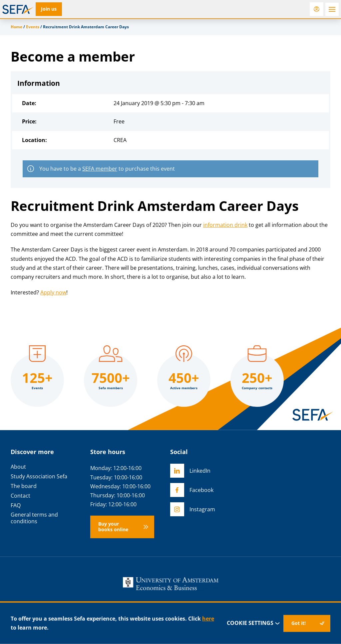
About (18, 467)
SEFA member (100, 169)
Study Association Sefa (39, 477)
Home (16, 27)
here (208, 619)
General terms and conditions (34, 518)
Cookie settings (254, 623)
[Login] (317, 9)
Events (33, 27)
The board (24, 486)
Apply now (53, 292)
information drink (225, 225)
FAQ (16, 505)
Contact (20, 496)
